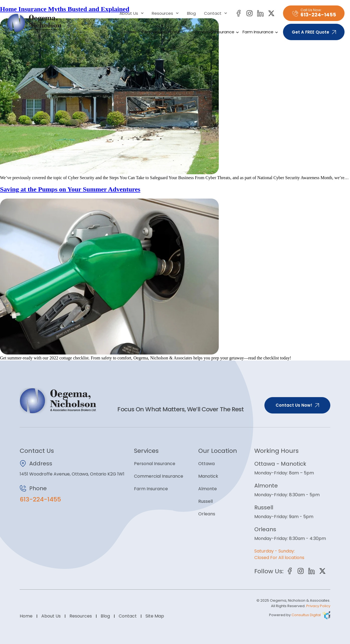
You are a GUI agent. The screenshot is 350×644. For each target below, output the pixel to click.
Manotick (208, 476)
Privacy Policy (318, 606)
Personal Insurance (162, 32)
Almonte (208, 489)
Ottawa (206, 464)
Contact (216, 13)
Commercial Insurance (213, 32)
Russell (205, 501)
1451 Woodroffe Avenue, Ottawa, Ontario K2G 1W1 (72, 474)
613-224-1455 (40, 499)
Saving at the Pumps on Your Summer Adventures (70, 189)
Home (130, 32)
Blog (191, 13)
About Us (132, 13)
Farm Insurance (259, 32)
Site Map (155, 616)
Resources (165, 13)
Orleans (207, 514)
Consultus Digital (306, 615)
